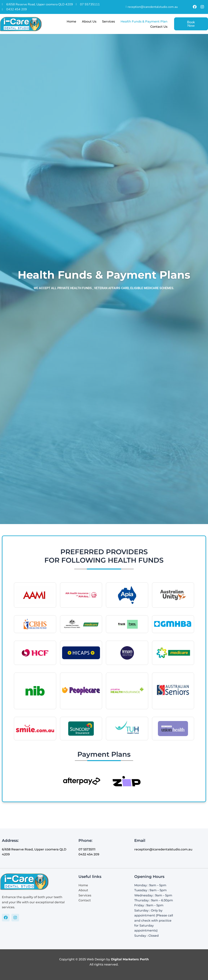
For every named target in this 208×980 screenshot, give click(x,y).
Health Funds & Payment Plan (144, 21)
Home (71, 21)
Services (108, 21)
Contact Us (159, 27)
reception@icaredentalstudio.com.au (163, 849)
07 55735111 (87, 849)
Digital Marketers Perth (130, 959)
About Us (89, 21)
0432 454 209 (89, 854)
